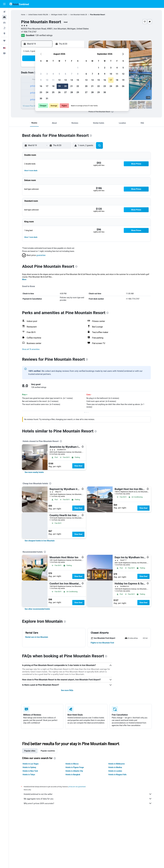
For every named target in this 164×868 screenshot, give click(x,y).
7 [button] (72, 74)
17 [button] (47, 86)
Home (23, 15)
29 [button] (78, 92)
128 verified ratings (44, 35)
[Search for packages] (4, 28)
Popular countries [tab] (48, 751)
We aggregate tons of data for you (88, 799)
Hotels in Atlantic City (74, 771)
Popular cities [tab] (30, 751)
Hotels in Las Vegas (31, 764)
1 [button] (78, 68)
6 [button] (65, 74)
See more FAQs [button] (67, 690)
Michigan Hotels (57, 15)
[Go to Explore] (4, 33)
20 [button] (65, 86)
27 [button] (65, 92)
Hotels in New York (30, 771)
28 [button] (72, 92)
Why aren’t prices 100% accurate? (88, 803)
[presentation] (112, 112)
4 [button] (53, 74)
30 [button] (41, 99)
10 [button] (47, 80)
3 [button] (47, 74)
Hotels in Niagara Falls (117, 775)
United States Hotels (35, 15)
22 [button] (78, 86)
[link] (34, 472)
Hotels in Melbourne (117, 764)
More (24, 279)
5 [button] (59, 74)
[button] (4, 4)
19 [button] (59, 86)
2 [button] (41, 74)
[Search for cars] (4, 23)
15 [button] (78, 80)
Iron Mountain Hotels (78, 15)
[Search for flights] (4, 12)
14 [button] (72, 80)
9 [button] (41, 80)
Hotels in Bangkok (73, 775)
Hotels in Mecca (72, 764)
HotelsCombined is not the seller (88, 794)
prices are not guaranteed (77, 787)
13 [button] (65, 80)
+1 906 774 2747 (29, 32)
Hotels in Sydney (29, 767)
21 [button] (72, 86)
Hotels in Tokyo (29, 775)
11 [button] (53, 80)
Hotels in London (115, 771)
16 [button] (41, 86)
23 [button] (41, 92)
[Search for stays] (4, 17)
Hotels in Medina (115, 767)
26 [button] (59, 92)
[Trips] (4, 41)
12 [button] (59, 80)
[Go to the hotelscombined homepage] (19, 4)
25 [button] (53, 92)
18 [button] (53, 86)
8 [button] (78, 74)
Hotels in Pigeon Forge (75, 767)
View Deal (78, 466)
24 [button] (47, 92)
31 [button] (47, 99)
